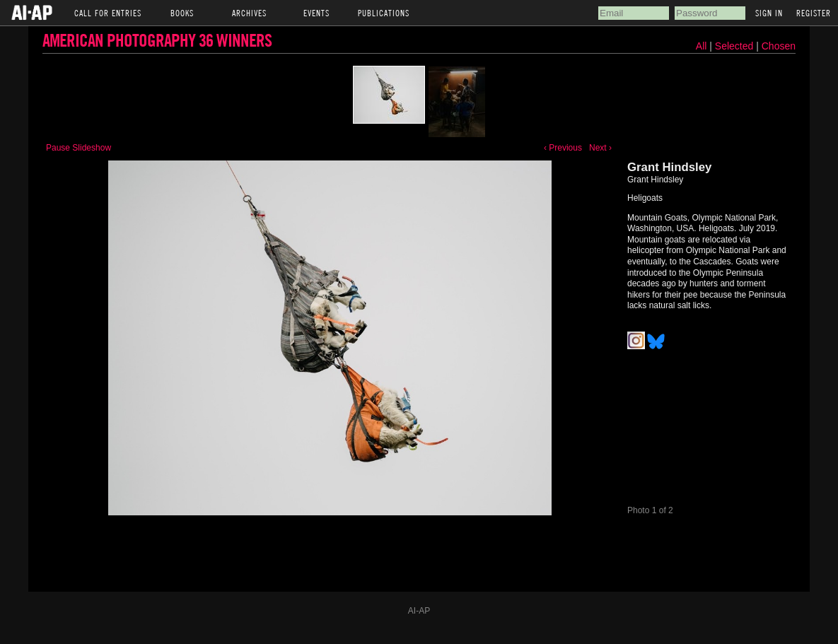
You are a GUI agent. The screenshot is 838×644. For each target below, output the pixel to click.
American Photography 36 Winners (157, 40)
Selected (735, 46)
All (702, 46)
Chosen (779, 46)
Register (814, 13)
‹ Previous (563, 148)
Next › (600, 148)
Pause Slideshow (78, 148)
